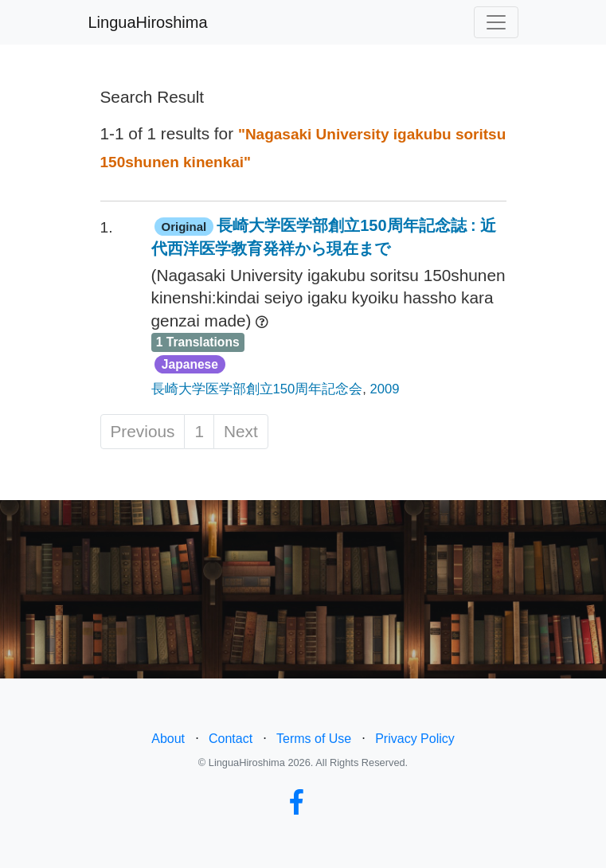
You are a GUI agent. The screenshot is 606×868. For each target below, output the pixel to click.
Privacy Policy (415, 739)
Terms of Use (314, 739)
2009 (385, 389)
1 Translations (198, 342)
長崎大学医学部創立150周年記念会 (257, 389)
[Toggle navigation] (496, 22)
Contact (231, 739)
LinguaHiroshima (148, 22)
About (168, 739)
